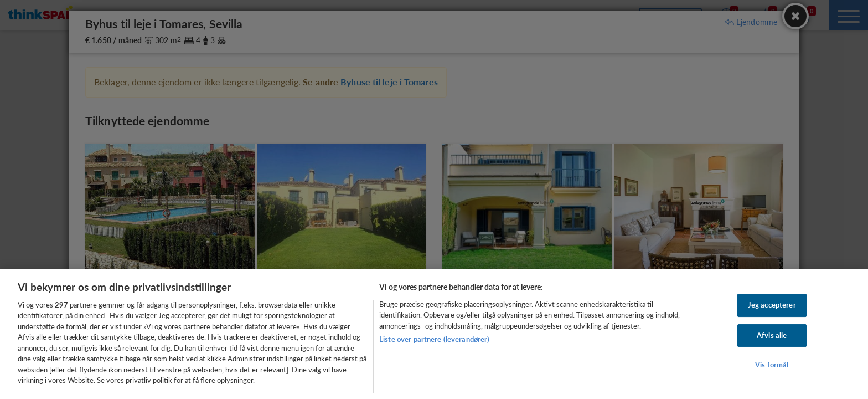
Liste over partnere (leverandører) (434, 339)
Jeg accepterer (772, 305)
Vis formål (772, 365)
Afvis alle (772, 335)
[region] (434, 334)
